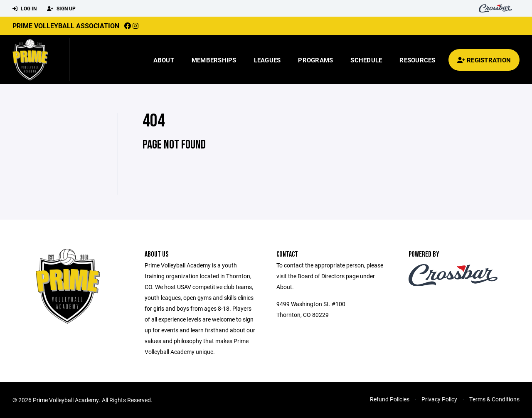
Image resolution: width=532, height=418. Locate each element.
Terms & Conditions (494, 399)
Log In (25, 9)
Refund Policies (390, 399)
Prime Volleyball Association (66, 26)
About (164, 60)
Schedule (366, 60)
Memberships (214, 60)
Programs (315, 60)
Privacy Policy (439, 399)
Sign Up (61, 9)
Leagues (267, 60)
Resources (417, 60)
